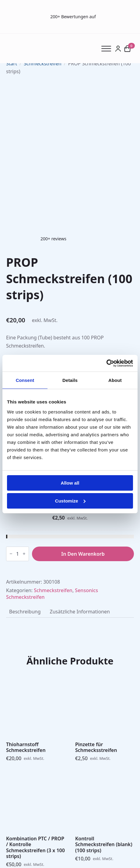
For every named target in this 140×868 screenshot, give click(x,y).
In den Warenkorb (83, 554)
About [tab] (115, 380)
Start (12, 63)
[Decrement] (11, 554)
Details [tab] (70, 380)
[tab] (25, 612)
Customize (70, 501)
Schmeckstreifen (43, 63)
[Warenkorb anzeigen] (128, 49)
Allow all (70, 483)
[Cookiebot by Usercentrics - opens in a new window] (106, 363)
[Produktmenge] (17, 554)
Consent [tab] (25, 380)
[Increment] (24, 554)
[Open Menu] (108, 49)
